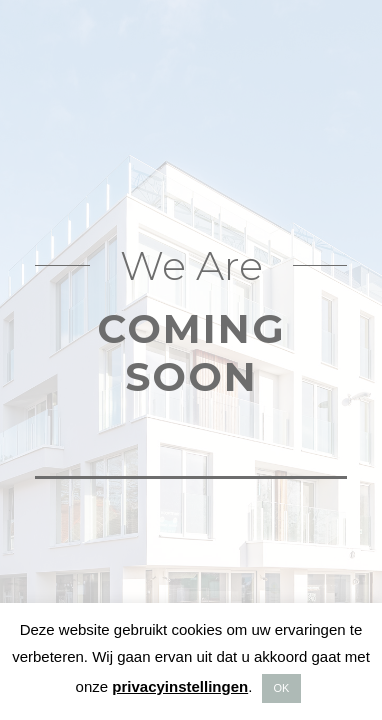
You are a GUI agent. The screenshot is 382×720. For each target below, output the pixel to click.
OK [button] (282, 688)
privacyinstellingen (180, 686)
